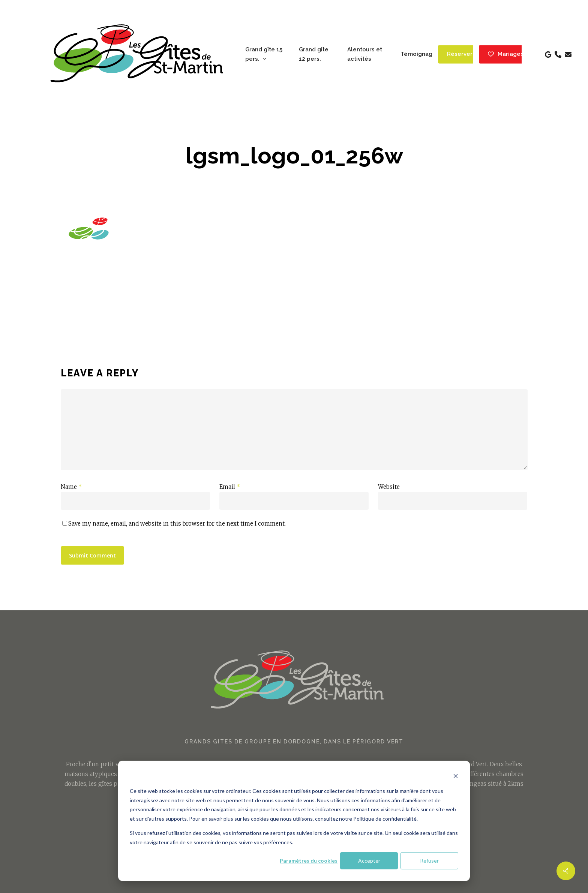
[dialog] (294, 821)
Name (71, 487)
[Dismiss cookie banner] (456, 777)
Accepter (369, 861)
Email (230, 487)
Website (389, 487)
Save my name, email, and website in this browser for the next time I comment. (177, 524)
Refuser (429, 861)
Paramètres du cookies (309, 861)
